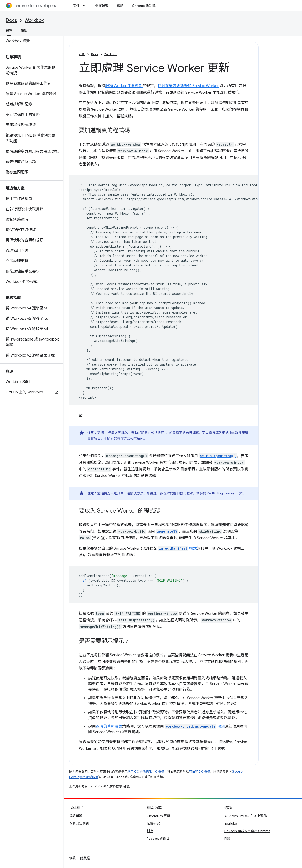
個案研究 (102, 6)
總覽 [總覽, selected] (9, 30)
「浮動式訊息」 (139, 433)
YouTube (231, 823)
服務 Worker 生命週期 (124, 86)
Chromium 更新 (158, 816)
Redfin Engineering (221, 493)
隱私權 (85, 858)
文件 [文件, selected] (76, 6)
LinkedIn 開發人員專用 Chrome (247, 831)
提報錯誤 (76, 816)
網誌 (120, 6)
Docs (11, 20)
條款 (72, 858)
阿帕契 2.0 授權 (199, 772)
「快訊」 (160, 433)
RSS (227, 839)
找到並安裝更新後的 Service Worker (188, 86)
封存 (150, 831)
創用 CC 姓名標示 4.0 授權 (146, 772)
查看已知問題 (79, 823)
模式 (177, 548)
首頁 (82, 54)
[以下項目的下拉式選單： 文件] (85, 6)
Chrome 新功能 (144, 6)
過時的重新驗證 (109, 726)
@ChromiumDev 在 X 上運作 (246, 816)
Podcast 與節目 (158, 839)
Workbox (34, 20)
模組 (24, 30)
